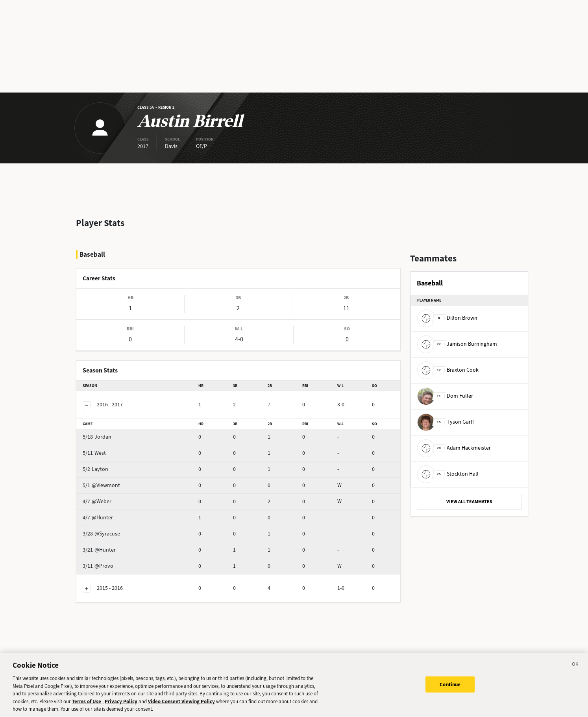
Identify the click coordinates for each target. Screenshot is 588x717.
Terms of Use (87, 712)
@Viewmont (116, 464)
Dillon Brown (447, 318)
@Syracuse (115, 513)
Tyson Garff (446, 422)
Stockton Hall (448, 474)
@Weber (112, 481)
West (108, 432)
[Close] (575, 676)
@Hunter (113, 497)
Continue (450, 695)
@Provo (112, 545)
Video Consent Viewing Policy (181, 712)
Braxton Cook (448, 370)
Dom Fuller (445, 396)
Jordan (111, 416)
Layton (111, 448)
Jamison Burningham (457, 344)
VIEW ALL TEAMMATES (469, 502)
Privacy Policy (121, 712)
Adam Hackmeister (454, 448)
